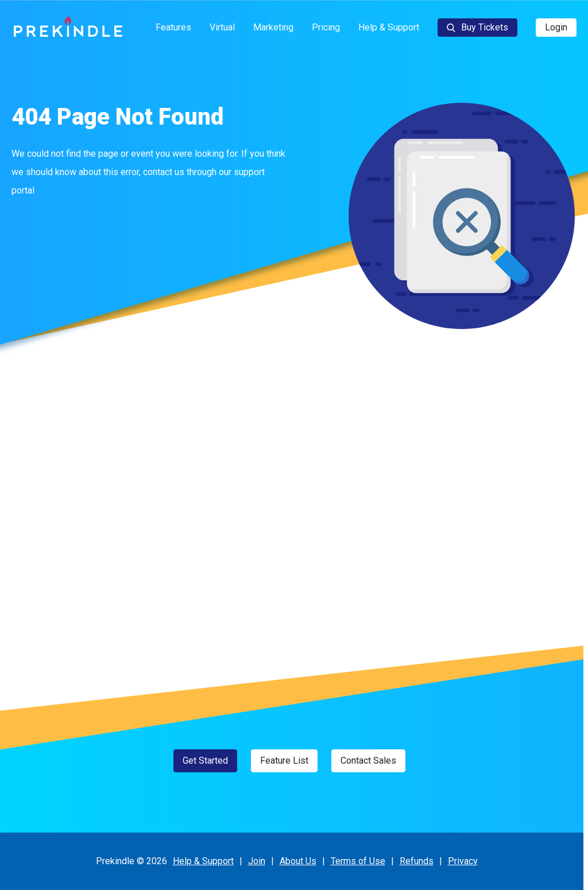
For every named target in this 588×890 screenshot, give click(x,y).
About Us (298, 861)
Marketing (273, 27)
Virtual (222, 27)
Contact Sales (368, 761)
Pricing (326, 27)
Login (556, 27)
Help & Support (389, 27)
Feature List (284, 761)
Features (173, 27)
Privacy (463, 861)
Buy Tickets (477, 27)
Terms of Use (358, 861)
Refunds (417, 861)
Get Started (205, 761)
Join (257, 861)
